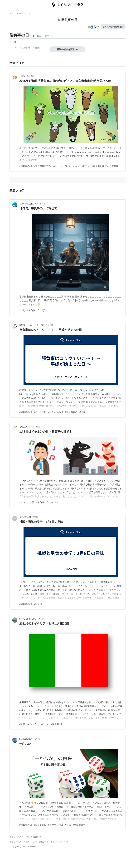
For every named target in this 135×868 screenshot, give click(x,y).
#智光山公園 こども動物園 (105, 166)
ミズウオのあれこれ (28, 204)
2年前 (35, 517)
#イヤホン (56, 502)
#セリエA (24, 724)
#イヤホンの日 (56, 412)
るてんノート (25, 427)
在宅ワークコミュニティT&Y (32, 325)
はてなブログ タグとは (19, 842)
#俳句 (22, 310)
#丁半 (44, 310)
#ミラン (35, 724)
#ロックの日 (40, 412)
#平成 (82, 412)
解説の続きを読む (67, 49)
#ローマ (45, 724)
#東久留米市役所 (42, 166)
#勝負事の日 (26, 166)
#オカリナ (58, 166)
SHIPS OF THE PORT (29, 619)
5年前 (43, 619)
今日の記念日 (25, 517)
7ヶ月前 (31, 76)
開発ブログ (44, 842)
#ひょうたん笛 (72, 166)
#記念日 (38, 604)
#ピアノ (86, 166)
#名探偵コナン (80, 825)
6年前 (38, 739)
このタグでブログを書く (113, 27)
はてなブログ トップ (20, 13)
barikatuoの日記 (26, 739)
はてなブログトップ (59, 842)
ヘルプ (34, 842)
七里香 (22, 76)
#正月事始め (71, 412)
